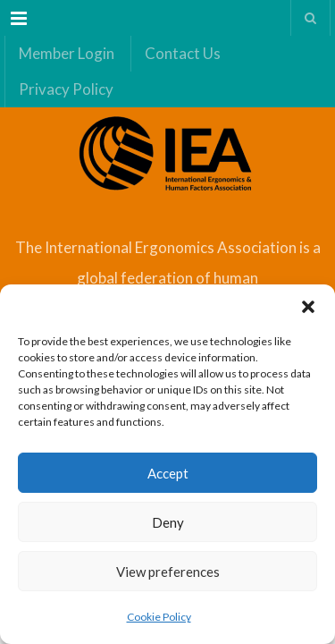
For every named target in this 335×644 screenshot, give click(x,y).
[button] (308, 307)
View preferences (168, 572)
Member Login (67, 53)
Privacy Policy (66, 89)
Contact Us (183, 53)
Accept (168, 473)
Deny (168, 522)
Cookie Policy (159, 617)
